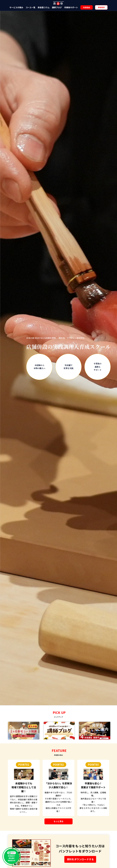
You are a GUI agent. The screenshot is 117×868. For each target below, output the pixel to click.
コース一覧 (31, 7)
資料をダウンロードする (80, 859)
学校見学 (101, 7)
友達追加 (87, 7)
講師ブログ (57, 7)
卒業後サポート (71, 7)
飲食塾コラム (44, 7)
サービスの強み (16, 7)
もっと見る (59, 821)
